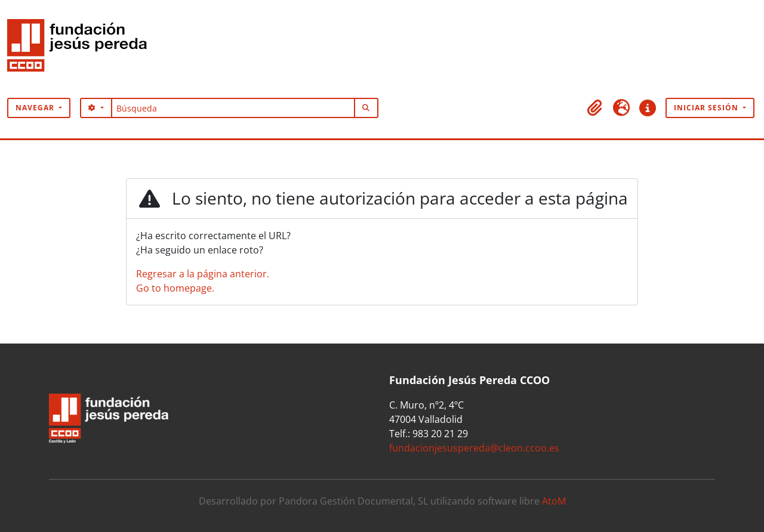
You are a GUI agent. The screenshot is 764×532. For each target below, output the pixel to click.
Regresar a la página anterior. (203, 274)
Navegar (36, 108)
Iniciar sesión (707, 108)
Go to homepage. (175, 288)
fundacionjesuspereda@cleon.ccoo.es (474, 448)
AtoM (554, 501)
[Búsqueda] (233, 108)
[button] (595, 108)
